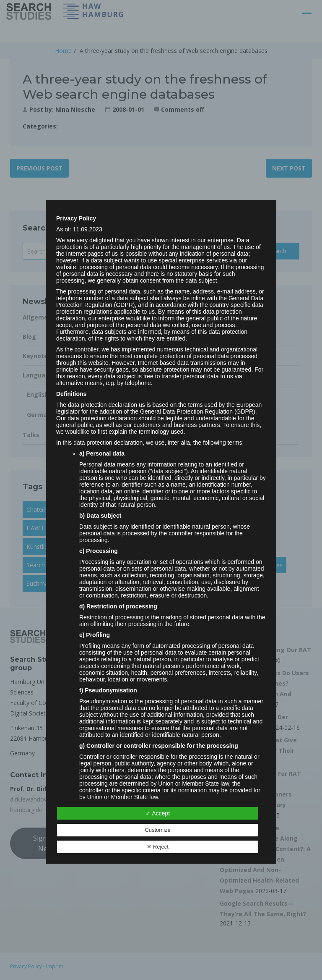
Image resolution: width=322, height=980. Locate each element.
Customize (157, 830)
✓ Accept (158, 813)
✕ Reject (157, 847)
